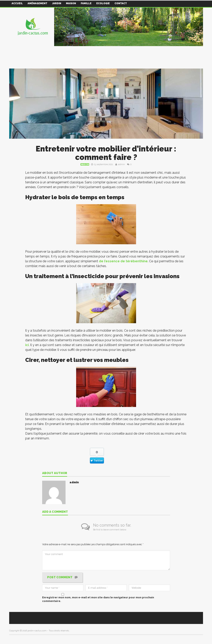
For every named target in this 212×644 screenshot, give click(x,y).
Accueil (17, 3)
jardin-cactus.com (37, 631)
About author (55, 473)
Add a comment (55, 512)
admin (121, 164)
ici (27, 345)
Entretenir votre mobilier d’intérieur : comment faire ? (106, 153)
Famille (86, 3)
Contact (121, 3)
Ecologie (103, 3)
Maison (71, 3)
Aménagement (37, 3)
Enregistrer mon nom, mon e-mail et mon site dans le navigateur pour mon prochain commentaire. (98, 599)
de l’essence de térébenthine (123, 261)
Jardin (57, 3)
